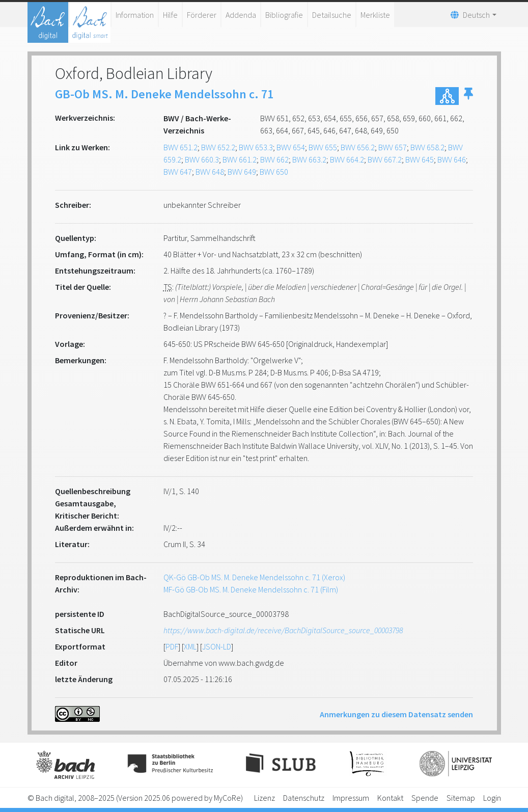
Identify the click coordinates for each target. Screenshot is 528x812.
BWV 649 (242, 172)
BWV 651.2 (180, 147)
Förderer (202, 15)
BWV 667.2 (385, 159)
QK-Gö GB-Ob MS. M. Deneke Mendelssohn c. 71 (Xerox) (254, 577)
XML (190, 646)
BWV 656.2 (358, 147)
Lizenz (265, 798)
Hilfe (170, 15)
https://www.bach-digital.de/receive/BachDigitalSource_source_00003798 (283, 630)
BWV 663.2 (309, 159)
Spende (425, 798)
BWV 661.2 (240, 159)
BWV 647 (178, 172)
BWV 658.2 (427, 147)
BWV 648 (210, 172)
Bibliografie (284, 15)
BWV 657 (393, 147)
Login (492, 798)
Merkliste (375, 15)
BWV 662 (274, 159)
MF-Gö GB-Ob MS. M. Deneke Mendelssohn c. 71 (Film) (251, 589)
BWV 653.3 (256, 147)
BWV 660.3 (202, 159)
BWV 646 (452, 159)
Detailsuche (332, 15)
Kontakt (390, 798)
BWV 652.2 (218, 147)
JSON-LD (217, 646)
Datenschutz (304, 798)
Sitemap (461, 798)
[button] (468, 96)
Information (135, 15)
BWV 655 (323, 147)
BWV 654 (291, 147)
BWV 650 (274, 172)
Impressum (351, 798)
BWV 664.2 (347, 159)
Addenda (241, 15)
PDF (172, 646)
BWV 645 (420, 159)
